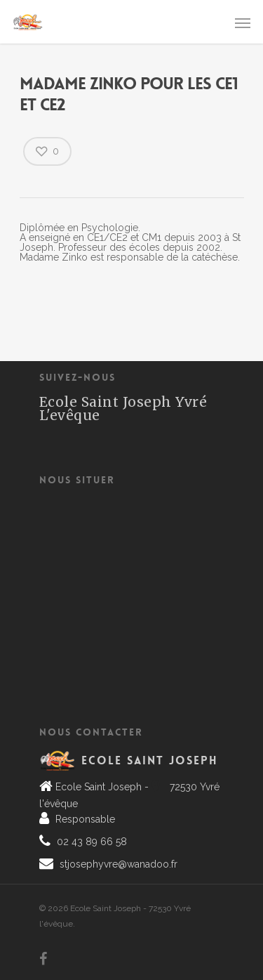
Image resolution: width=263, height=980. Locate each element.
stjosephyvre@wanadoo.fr (117, 864)
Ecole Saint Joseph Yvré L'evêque (123, 409)
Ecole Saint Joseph (150, 760)
